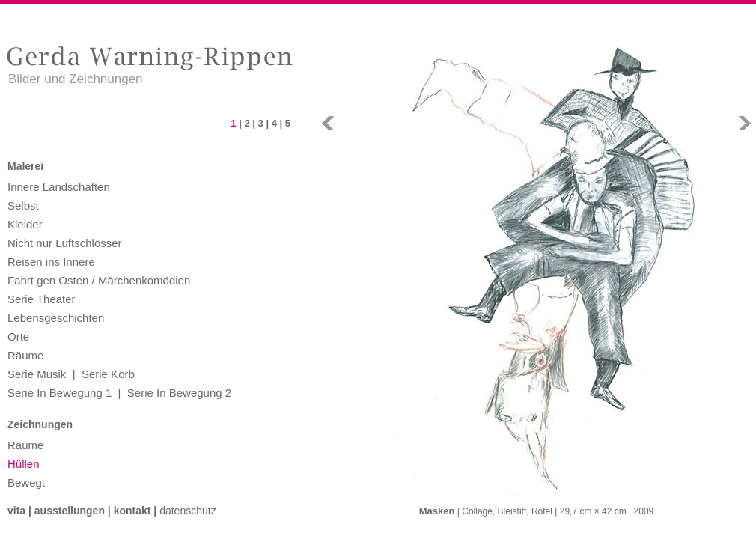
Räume (25, 355)
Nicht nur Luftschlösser (65, 243)
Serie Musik (37, 374)
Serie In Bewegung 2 (179, 393)
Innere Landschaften (59, 187)
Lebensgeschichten (56, 318)
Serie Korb (108, 374)
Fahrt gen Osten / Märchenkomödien (99, 280)
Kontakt (132, 511)
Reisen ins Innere (51, 262)
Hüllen (24, 464)
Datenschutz (188, 511)
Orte (18, 337)
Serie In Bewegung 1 (60, 393)
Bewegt (26, 482)
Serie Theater (42, 299)
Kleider (25, 224)
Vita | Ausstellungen (56, 511)
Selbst (23, 205)
